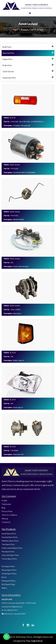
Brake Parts (28, 65)
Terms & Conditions (9, 515)
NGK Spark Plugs (8, 584)
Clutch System (28, 71)
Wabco (4, 588)
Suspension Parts (28, 78)
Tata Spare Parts (8, 544)
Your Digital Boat (34, 641)
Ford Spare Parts (8, 566)
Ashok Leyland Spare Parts (12, 548)
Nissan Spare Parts (9, 570)
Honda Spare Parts (9, 574)
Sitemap (5, 519)
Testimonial (6, 504)
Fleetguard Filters (9, 581)
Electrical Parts (28, 53)
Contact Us (6, 522)
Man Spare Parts (8, 552)
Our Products (9, 529)
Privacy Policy (7, 511)
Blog (3, 508)
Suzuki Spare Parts (9, 534)
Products (25, 30)
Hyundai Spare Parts (10, 537)
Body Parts (28, 47)
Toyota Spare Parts (9, 559)
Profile (4, 501)
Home (15, 30)
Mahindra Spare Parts (10, 541)
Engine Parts (28, 59)
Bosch (4, 577)
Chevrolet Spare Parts (10, 555)
